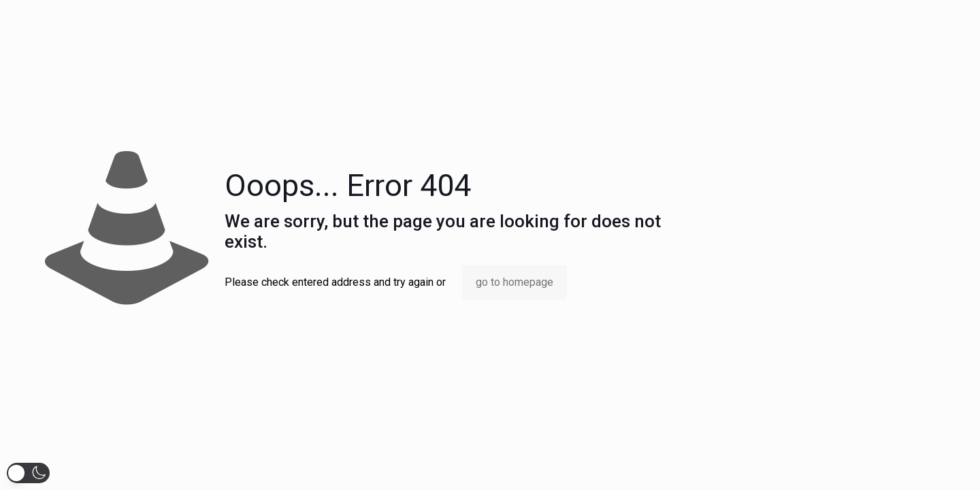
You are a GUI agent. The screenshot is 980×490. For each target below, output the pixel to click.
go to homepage (514, 282)
